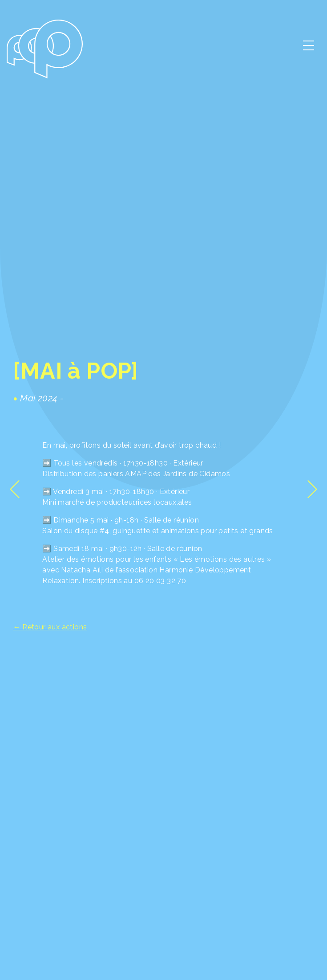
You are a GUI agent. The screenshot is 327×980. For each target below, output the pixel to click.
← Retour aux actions (50, 627)
